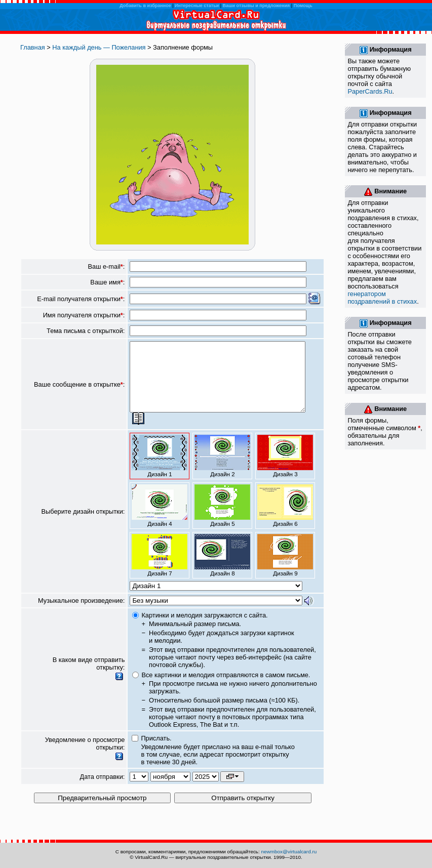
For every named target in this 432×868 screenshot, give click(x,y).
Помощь (303, 6)
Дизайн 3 (285, 470)
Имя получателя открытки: (84, 315)
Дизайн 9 (285, 569)
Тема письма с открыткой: (86, 331)
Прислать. (156, 752)
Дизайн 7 (160, 569)
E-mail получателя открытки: (81, 299)
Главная (33, 47)
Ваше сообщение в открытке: (79, 391)
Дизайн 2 (222, 470)
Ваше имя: (107, 282)
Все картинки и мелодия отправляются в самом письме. (226, 689)
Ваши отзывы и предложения (257, 6)
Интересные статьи (197, 6)
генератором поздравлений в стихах (382, 298)
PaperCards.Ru (370, 91)
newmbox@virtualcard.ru (289, 852)
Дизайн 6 (285, 519)
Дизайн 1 (160, 470)
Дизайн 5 (222, 519)
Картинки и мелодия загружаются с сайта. (204, 629)
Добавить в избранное (145, 6)
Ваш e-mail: (107, 266)
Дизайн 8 (222, 569)
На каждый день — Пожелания (99, 47)
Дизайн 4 (160, 519)
